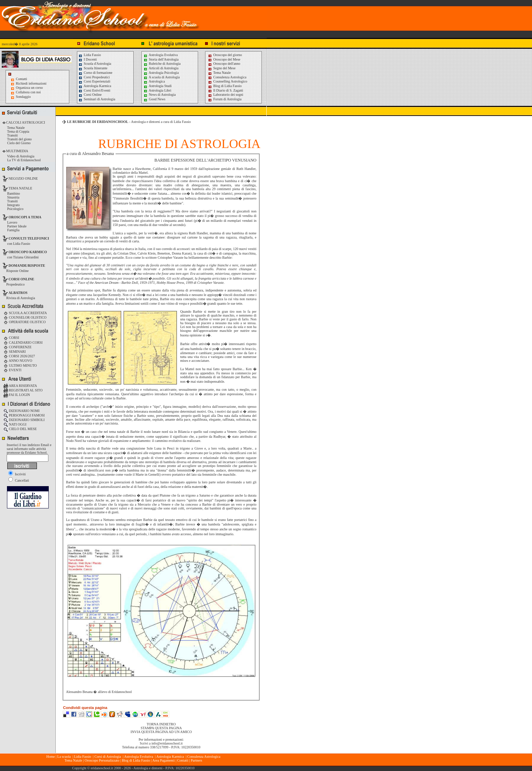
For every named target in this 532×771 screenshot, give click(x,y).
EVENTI (13, 370)
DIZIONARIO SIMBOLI (24, 420)
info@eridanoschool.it (167, 743)
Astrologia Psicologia (161, 73)
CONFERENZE (18, 347)
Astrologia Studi (158, 86)
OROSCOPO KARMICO (28, 252)
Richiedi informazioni (31, 83)
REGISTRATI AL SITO (23, 390)
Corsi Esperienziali (94, 81)
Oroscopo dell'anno (227, 64)
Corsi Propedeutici (94, 77)
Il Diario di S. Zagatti (225, 90)
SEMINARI (15, 352)
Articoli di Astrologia (161, 68)
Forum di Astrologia (225, 99)
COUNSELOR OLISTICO (25, 317)
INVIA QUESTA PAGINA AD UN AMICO (161, 732)
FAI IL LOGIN (17, 395)
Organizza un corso (30, 88)
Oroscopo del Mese (224, 59)
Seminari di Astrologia (97, 99)
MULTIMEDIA (17, 151)
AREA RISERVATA (20, 386)
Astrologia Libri (157, 90)
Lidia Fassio (90, 55)
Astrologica (154, 81)
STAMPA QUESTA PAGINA (161, 728)
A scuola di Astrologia (162, 77)
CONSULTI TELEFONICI (29, 238)
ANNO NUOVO (18, 361)
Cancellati (19, 480)
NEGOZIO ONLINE (23, 178)
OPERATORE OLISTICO (25, 322)
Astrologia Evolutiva (161, 55)
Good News (154, 99)
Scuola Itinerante (93, 68)
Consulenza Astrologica (227, 77)
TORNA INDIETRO (161, 724)
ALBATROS (18, 293)
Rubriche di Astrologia (162, 64)
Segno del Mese (222, 68)
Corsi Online (90, 95)
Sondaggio (24, 97)
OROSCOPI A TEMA (25, 217)
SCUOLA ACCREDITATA (25, 313)
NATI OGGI (15, 424)
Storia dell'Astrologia (161, 59)
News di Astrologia (160, 95)
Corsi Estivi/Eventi (94, 90)
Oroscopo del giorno (225, 55)
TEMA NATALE (20, 188)
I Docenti (88, 59)
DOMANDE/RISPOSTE (27, 266)
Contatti (22, 79)
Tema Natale (219, 73)
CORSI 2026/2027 (19, 356)
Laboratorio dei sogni (226, 95)
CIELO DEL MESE (20, 429)
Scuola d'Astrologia (95, 64)
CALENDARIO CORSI (23, 342)
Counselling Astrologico (228, 81)
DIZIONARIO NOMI (22, 411)
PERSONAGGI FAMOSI (24, 415)
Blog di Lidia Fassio (225, 86)
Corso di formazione (95, 73)
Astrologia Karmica (95, 86)
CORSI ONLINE (22, 279)
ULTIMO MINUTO (20, 365)
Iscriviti (17, 474)
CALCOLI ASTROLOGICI (25, 122)
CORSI (11, 338)
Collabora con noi (29, 92)
